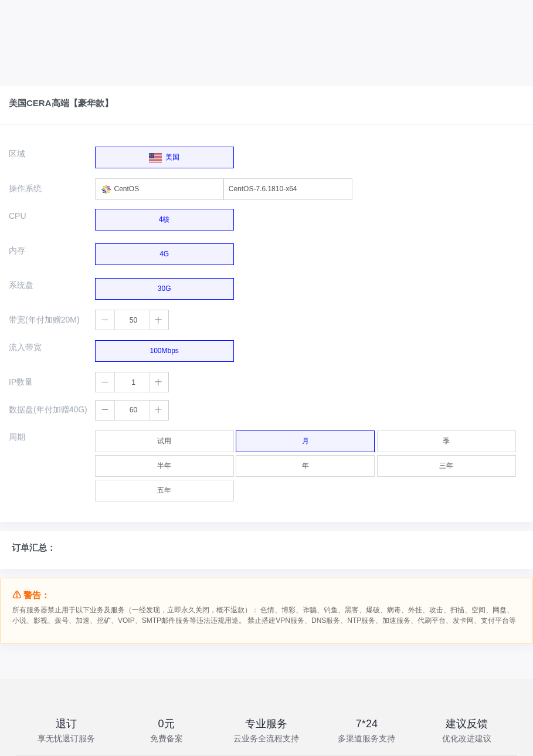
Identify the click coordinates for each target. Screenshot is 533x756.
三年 (446, 463)
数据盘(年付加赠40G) (48, 409)
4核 (164, 216)
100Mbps (164, 348)
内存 (17, 250)
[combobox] (159, 189)
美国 (164, 155)
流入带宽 (25, 347)
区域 (17, 154)
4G (164, 251)
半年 (164, 463)
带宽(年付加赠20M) (44, 320)
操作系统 (25, 188)
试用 (164, 438)
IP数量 (21, 382)
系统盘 (21, 285)
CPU (18, 216)
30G (164, 286)
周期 (17, 437)
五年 (164, 487)
